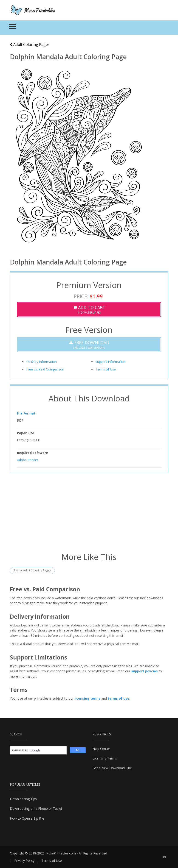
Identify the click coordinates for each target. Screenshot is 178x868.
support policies (144, 671)
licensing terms (87, 698)
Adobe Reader (28, 460)
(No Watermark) (89, 310)
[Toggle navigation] (13, 28)
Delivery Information (41, 362)
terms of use (119, 698)
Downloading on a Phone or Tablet (36, 808)
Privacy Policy (24, 861)
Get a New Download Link (112, 768)
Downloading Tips (23, 799)
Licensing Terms (105, 758)
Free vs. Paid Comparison (45, 369)
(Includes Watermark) (89, 345)
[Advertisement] (89, 512)
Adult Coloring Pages (30, 45)
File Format (26, 413)
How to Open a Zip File (27, 818)
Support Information (110, 362)
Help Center (101, 749)
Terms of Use (106, 369)
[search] (38, 751)
